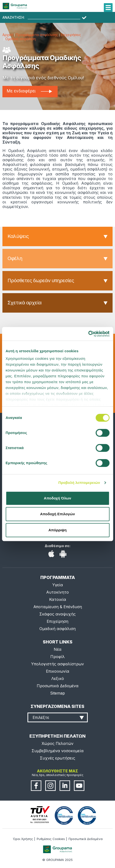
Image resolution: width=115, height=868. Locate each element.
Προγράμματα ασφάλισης (37, 35)
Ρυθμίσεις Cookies (51, 839)
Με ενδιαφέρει (29, 91)
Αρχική (8, 35)
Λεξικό (58, 678)
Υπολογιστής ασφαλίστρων (57, 664)
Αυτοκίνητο (57, 592)
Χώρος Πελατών (57, 743)
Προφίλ (57, 657)
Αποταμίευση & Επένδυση (58, 607)
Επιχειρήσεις (71, 35)
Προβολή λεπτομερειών (79, 483)
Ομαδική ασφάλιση (20, 39)
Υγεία (58, 585)
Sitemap (57, 693)
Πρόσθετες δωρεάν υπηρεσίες (41, 280)
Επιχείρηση (57, 621)
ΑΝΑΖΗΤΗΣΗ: (14, 18)
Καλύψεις (18, 236)
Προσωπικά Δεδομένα (58, 686)
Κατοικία (58, 599)
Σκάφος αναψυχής (57, 614)
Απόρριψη (57, 530)
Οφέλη (15, 258)
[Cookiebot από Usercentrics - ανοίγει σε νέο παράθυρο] (88, 334)
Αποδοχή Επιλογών (57, 514)
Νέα (58, 649)
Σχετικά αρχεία (24, 303)
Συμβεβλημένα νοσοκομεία (58, 751)
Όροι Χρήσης (23, 839)
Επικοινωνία (58, 671)
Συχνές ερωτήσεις (57, 758)
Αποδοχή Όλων (57, 498)
